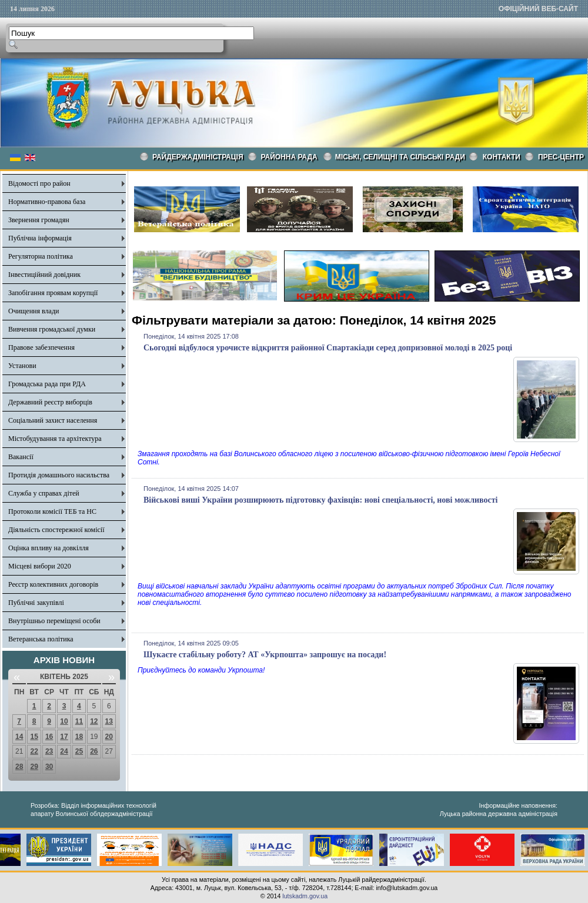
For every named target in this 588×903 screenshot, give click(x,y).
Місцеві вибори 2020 (40, 566)
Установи (22, 366)
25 (79, 751)
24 (64, 751)
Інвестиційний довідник (44, 275)
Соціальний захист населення (53, 420)
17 (64, 737)
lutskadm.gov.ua (305, 896)
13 (109, 721)
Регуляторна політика (41, 256)
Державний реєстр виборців (50, 402)
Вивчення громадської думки (52, 329)
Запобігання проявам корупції (53, 293)
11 (79, 721)
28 (19, 767)
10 (64, 721)
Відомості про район (39, 183)
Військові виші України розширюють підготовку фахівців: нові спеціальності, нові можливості (321, 500)
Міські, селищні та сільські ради (400, 157)
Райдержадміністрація (198, 157)
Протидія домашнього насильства (59, 475)
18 (79, 737)
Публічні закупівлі (36, 603)
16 (49, 737)
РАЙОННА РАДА (289, 157)
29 (34, 767)
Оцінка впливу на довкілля (49, 548)
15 (34, 737)
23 (49, 751)
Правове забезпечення (41, 347)
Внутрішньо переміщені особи (54, 621)
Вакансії (21, 457)
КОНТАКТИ (502, 157)
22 (34, 751)
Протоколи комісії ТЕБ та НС (52, 511)
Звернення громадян (39, 220)
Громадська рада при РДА (47, 384)
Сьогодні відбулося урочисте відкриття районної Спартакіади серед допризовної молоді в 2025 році (328, 348)
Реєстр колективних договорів (53, 584)
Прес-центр (561, 157)
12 (94, 721)
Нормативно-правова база (47, 202)
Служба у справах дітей (44, 493)
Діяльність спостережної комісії (56, 530)
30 (49, 767)
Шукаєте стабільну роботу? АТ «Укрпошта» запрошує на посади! (265, 655)
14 (19, 737)
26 (94, 751)
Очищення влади (34, 311)
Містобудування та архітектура (55, 439)
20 (109, 737)
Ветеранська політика (41, 639)
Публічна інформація (40, 238)
